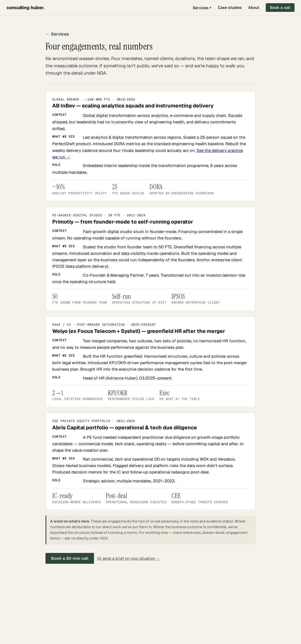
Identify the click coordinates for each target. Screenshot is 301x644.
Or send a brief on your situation (128, 558)
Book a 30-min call (70, 558)
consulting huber (25, 8)
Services (202, 8)
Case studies (230, 8)
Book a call (280, 8)
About (254, 8)
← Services (57, 34)
